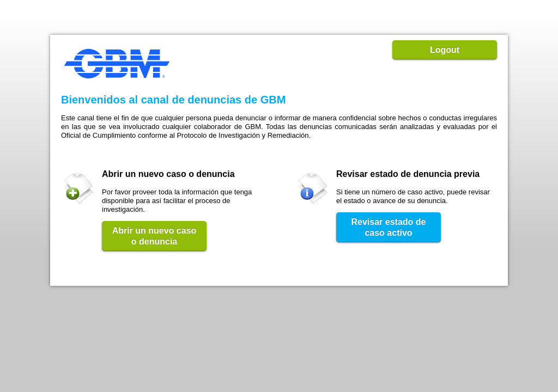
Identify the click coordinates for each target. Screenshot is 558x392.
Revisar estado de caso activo (389, 227)
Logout (445, 50)
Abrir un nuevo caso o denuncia (154, 236)
